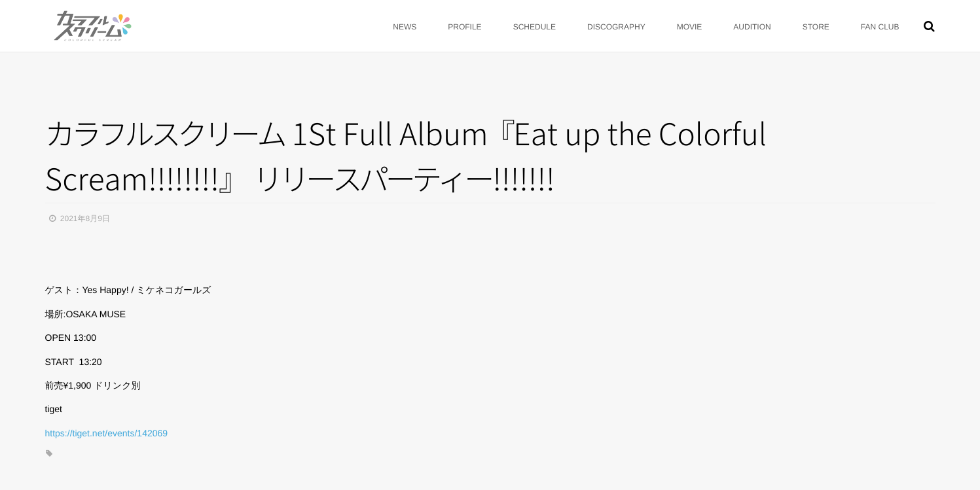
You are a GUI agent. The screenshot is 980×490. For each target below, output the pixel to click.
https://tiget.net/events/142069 (107, 433)
